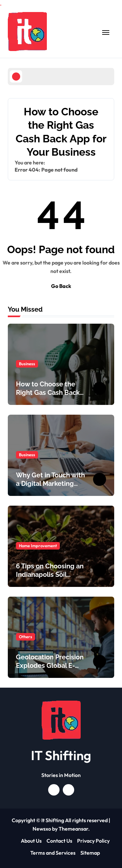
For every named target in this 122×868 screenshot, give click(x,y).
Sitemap (90, 853)
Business (27, 364)
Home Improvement (38, 546)
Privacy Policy (93, 841)
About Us (31, 841)
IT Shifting (61, 755)
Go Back (61, 286)
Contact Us (59, 841)
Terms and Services (53, 853)
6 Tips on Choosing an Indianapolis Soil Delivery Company (50, 575)
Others (26, 637)
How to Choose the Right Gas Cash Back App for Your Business (50, 393)
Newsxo (42, 829)
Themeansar (73, 829)
